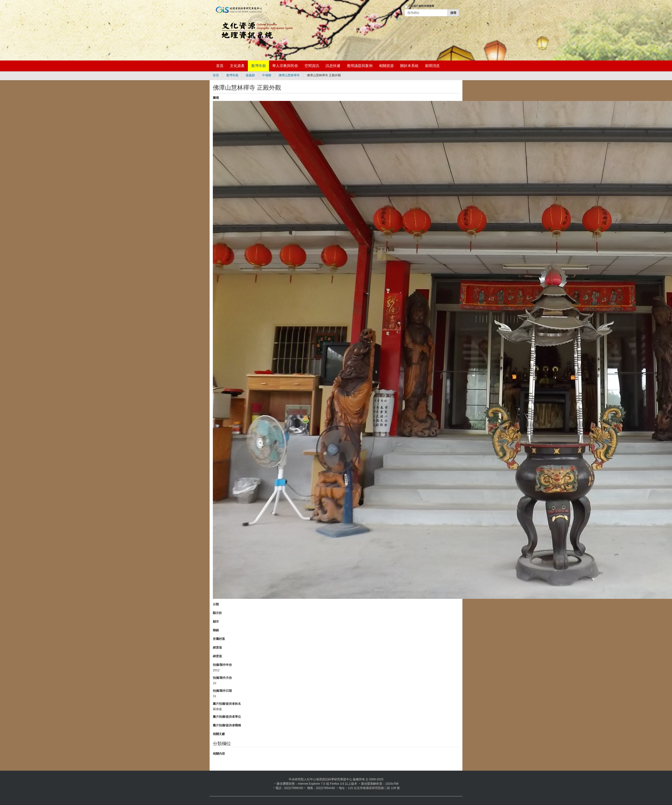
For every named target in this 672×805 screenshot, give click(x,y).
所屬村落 (219, 639)
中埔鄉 (267, 75)
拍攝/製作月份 (222, 678)
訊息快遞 (333, 66)
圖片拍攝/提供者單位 (227, 717)
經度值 (217, 647)
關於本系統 (409, 66)
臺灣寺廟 (258, 66)
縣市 (216, 622)
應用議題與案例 (360, 66)
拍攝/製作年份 (222, 665)
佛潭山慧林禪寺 (289, 75)
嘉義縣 (250, 75)
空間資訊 (312, 66)
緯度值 (217, 656)
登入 (398, 19)
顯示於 (217, 613)
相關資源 (386, 66)
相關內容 (219, 754)
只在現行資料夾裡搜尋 (421, 6)
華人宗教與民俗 (285, 66)
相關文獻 (219, 734)
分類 (216, 604)
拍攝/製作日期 (222, 691)
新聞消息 (432, 66)
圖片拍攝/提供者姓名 (227, 704)
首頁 (220, 66)
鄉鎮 (216, 630)
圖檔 (216, 98)
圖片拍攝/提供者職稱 (227, 725)
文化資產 (237, 66)
